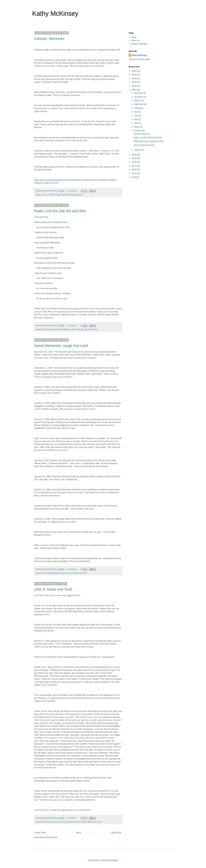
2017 (134, 166)
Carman (45, 195)
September (139, 104)
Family (44, 573)
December (139, 93)
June (136, 116)
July (136, 112)
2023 (134, 82)
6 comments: (72, 326)
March (137, 127)
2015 (134, 173)
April (136, 123)
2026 (134, 71)
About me (135, 40)
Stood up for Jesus (95, 822)
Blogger (115, 860)
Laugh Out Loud (67, 573)
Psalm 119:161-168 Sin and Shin (60, 211)
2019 (134, 158)
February (138, 131)
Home (79, 833)
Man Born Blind (80, 822)
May (136, 119)
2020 (134, 155)
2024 (134, 79)
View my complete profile (139, 59)
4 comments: (72, 569)
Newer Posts (40, 833)
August (137, 108)
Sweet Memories (81, 573)
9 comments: (72, 191)
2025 (134, 75)
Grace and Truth (48, 822)
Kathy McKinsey (55, 13)
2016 (134, 170)
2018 (134, 162)
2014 (134, 177)
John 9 (58, 822)
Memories (79, 195)
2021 (134, 90)
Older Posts (116, 833)
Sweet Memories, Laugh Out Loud (61, 346)
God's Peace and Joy (50, 329)
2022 (134, 86)
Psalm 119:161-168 (80, 329)
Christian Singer (55, 195)
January (138, 150)
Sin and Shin (93, 329)
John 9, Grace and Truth (53, 589)
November (139, 97)
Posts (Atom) (51, 837)
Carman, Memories (49, 39)
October (138, 101)
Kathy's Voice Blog (139, 44)
